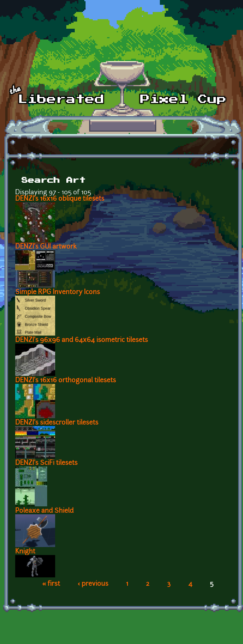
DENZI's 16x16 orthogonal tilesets (66, 381)
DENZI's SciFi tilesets (46, 463)
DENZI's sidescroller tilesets (57, 423)
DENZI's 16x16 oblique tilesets (60, 199)
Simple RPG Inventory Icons (58, 292)
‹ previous (93, 584)
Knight (25, 552)
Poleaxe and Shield (44, 511)
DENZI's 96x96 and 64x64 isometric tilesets (82, 340)
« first (51, 584)
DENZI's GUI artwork (46, 247)
